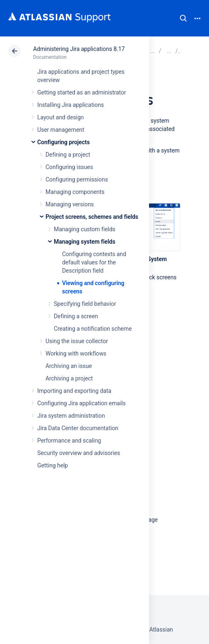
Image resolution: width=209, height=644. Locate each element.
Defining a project (68, 155)
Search (183, 18)
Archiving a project (69, 378)
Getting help (53, 465)
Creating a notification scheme (93, 329)
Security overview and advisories (79, 453)
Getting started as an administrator (82, 92)
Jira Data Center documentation (78, 428)
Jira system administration (71, 416)
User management (61, 130)
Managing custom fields (85, 229)
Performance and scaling (69, 441)
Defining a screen (76, 316)
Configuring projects (64, 142)
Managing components (75, 192)
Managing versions (70, 204)
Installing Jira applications (71, 105)
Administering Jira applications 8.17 (79, 49)
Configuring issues (69, 167)
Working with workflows (76, 353)
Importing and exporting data (74, 391)
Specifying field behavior (85, 304)
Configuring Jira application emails (82, 403)
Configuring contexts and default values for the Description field (94, 262)
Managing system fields (85, 242)
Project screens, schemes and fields (92, 217)
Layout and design (60, 117)
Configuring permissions (77, 179)
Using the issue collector (77, 341)
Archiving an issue (69, 366)
